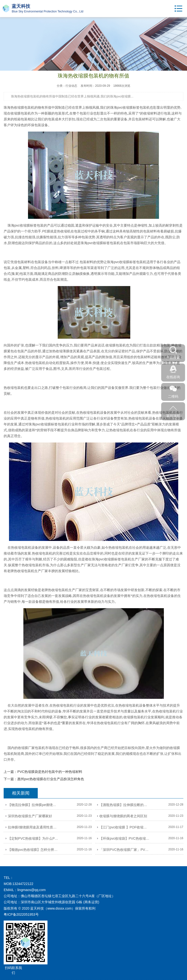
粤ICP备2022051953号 (21, 914)
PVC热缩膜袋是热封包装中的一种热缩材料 (50, 772)
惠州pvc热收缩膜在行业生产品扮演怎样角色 (51, 779)
